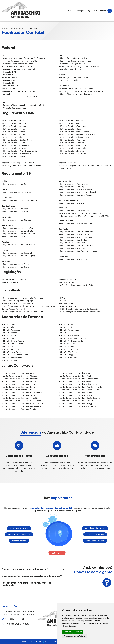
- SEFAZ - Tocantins (68, 358)
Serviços (80, 11)
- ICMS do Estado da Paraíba (14, 157)
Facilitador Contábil (95, 534)
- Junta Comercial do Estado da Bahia (18, 384)
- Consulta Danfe (9, 77)
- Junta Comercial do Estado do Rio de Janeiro (79, 384)
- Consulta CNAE (9, 72)
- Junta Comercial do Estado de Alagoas (19, 376)
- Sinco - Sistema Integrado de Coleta (75, 94)
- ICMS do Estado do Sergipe (71, 151)
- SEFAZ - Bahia (9, 335)
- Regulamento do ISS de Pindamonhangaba (78, 251)
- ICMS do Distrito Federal (13, 137)
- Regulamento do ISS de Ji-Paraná (74, 211)
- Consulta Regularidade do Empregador (19, 69)
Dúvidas (103, 11)
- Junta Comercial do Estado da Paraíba (19, 409)
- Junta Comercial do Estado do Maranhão (20, 398)
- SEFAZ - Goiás (9, 347)
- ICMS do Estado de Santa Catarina (74, 145)
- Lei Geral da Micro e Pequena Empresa (19, 91)
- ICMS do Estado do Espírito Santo (17, 140)
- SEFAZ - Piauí (65, 333)
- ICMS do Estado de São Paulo (72, 148)
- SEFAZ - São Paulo (68, 352)
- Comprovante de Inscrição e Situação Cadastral (23, 58)
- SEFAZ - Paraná (66, 324)
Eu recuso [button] (78, 632)
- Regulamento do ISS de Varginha (16, 236)
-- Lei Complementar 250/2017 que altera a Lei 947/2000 (84, 216)
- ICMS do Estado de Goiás (13, 143)
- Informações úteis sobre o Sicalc (74, 77)
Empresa (71, 11)
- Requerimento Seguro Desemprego (18, 301)
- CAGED (63, 301)
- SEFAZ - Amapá (9, 333)
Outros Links (57, 553)
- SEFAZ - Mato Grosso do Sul (15, 355)
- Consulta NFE (8, 75)
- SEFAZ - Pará (65, 327)
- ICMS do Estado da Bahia (13, 132)
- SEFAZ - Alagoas (10, 327)
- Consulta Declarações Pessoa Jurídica (76, 89)
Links (95, 11)
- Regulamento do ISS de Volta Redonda (76, 195)
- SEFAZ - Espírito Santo (12, 344)
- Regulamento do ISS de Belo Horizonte (19, 234)
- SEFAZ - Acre (8, 324)
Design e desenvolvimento (56, 641)
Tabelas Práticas (19, 541)
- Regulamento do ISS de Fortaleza (17, 192)
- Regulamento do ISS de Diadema (74, 240)
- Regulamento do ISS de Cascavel (17, 253)
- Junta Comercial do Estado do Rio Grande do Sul (81, 390)
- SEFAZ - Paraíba (10, 360)
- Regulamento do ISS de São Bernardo (76, 237)
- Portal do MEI (8, 89)
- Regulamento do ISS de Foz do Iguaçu (19, 256)
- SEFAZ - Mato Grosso (12, 352)
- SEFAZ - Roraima (67, 347)
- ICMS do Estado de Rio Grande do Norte (77, 134)
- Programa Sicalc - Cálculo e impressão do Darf (23, 105)
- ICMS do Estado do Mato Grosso (17, 148)
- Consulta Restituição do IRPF (72, 64)
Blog (88, 11)
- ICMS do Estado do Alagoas (15, 123)
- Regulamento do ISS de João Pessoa (18, 245)
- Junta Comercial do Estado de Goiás (18, 395)
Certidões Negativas (19, 528)
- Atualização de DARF (69, 306)
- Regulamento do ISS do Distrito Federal (19, 201)
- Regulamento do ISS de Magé (72, 187)
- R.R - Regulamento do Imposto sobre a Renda (22, 166)
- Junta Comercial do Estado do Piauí (75, 381)
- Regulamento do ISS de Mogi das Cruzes (77, 246)
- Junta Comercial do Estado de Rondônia (77, 393)
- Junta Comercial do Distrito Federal (18, 390)
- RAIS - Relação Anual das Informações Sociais (80, 312)
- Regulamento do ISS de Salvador (17, 184)
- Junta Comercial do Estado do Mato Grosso (21, 401)
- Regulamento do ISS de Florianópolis (75, 223)
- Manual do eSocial (67, 280)
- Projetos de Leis (66, 282)
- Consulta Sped (9, 80)
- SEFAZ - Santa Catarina (70, 349)
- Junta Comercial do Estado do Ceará (18, 387)
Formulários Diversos (95, 541)
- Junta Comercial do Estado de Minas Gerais (21, 406)
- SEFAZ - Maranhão (11, 349)
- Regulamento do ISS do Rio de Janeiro (76, 189)
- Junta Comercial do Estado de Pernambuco (78, 379)
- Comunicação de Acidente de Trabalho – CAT (22, 312)
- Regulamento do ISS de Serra (15, 209)
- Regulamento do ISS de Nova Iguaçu (75, 184)
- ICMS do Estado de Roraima (71, 143)
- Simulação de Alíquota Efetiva (73, 58)
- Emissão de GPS (67, 303)
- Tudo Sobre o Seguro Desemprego (17, 303)
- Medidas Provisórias (11, 282)
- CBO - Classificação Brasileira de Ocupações (79, 309)
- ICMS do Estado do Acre (13, 121)
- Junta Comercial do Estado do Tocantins (77, 406)
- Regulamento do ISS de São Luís (16, 220)
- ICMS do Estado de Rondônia (72, 140)
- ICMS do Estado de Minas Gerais (16, 154)
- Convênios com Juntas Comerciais (17, 64)
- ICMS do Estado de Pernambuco (73, 126)
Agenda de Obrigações (95, 528)
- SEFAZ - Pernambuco (69, 330)
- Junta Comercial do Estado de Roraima (76, 395)
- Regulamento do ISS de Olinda (15, 264)
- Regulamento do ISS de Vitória (16, 212)
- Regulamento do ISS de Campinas (74, 248)
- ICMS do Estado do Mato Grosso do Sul (19, 151)
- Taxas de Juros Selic (68, 80)
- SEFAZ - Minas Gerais (12, 358)
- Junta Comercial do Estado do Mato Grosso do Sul (24, 404)
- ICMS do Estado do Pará (70, 123)
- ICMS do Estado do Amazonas (16, 126)
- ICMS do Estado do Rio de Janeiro (74, 132)
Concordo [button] (68, 632)
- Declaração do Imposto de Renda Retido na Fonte (81, 91)
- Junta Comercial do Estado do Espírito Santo (22, 393)
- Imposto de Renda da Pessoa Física (75, 61)
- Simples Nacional (10, 86)
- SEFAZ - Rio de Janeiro (69, 335)
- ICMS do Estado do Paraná (71, 121)
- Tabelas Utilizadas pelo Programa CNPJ (19, 61)
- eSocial (6, 94)
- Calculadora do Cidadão (70, 69)
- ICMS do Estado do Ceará (14, 134)
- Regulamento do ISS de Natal (72, 203)
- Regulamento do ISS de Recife (15, 267)
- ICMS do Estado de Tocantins (72, 154)
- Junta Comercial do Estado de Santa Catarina (79, 398)
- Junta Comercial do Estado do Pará (75, 376)
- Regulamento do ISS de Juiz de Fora (18, 228)
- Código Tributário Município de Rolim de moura (80, 213)
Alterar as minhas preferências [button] (75, 636)
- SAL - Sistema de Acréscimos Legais (19, 66)
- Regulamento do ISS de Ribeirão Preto (76, 232)
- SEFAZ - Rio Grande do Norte (72, 338)
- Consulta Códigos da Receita (15, 108)
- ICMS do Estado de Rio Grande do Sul (76, 137)
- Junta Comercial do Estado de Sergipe (76, 404)
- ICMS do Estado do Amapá (14, 129)
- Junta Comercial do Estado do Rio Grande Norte (80, 387)
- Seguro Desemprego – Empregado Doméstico (22, 298)
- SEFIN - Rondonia (67, 344)
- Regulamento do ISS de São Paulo (74, 234)
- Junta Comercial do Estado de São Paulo (77, 401)
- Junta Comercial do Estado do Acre (18, 373)
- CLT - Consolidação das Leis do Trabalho (77, 285)
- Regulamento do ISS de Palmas (73, 259)
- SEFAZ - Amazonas (11, 330)
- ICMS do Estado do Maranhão (15, 145)
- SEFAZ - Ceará (9, 338)
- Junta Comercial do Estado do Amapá (19, 381)
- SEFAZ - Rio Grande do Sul (71, 341)
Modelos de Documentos (19, 534)
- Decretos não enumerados (14, 280)
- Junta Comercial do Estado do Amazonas (20, 379)
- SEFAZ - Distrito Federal (13, 341)
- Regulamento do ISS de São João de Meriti (78, 192)
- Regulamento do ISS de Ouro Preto (17, 231)
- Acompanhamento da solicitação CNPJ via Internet (25, 97)
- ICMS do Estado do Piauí (70, 129)
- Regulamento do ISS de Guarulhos (74, 243)
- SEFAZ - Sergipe (67, 355)
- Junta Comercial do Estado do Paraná (76, 373)
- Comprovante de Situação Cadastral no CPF (79, 66)
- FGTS (62, 298)
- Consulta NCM (9, 83)
